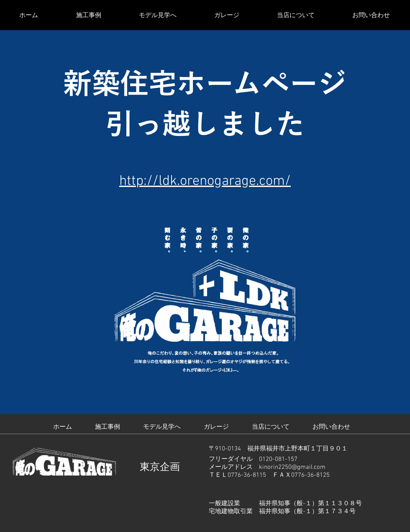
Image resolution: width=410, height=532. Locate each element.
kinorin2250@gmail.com (292, 467)
